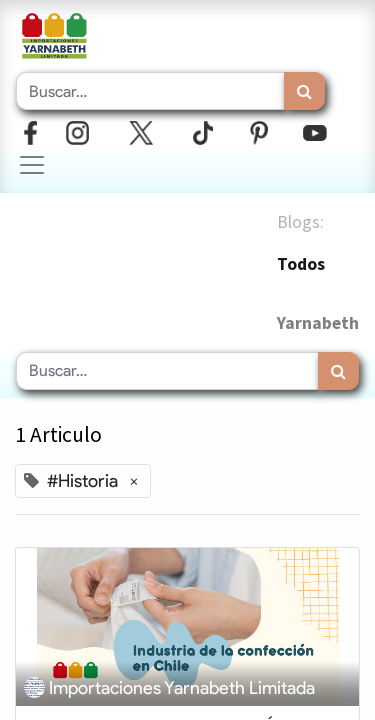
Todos (301, 264)
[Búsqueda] (304, 91)
